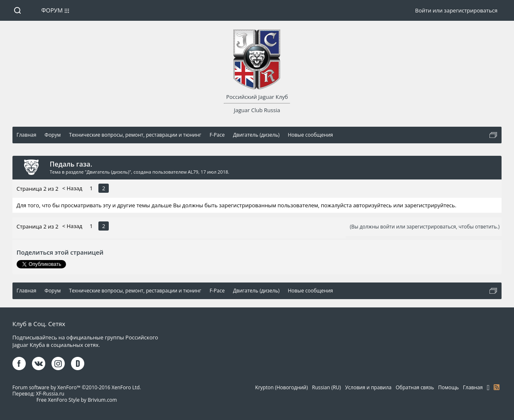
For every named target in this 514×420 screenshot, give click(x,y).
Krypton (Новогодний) (282, 387)
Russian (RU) (327, 387)
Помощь (448, 387)
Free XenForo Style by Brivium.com (77, 400)
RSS (497, 387)
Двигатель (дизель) (108, 172)
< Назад (72, 188)
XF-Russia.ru (50, 394)
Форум (52, 10)
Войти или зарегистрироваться (456, 10)
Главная (473, 387)
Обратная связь (415, 387)
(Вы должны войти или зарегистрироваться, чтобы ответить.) (425, 227)
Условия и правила (368, 387)
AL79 (193, 172)
